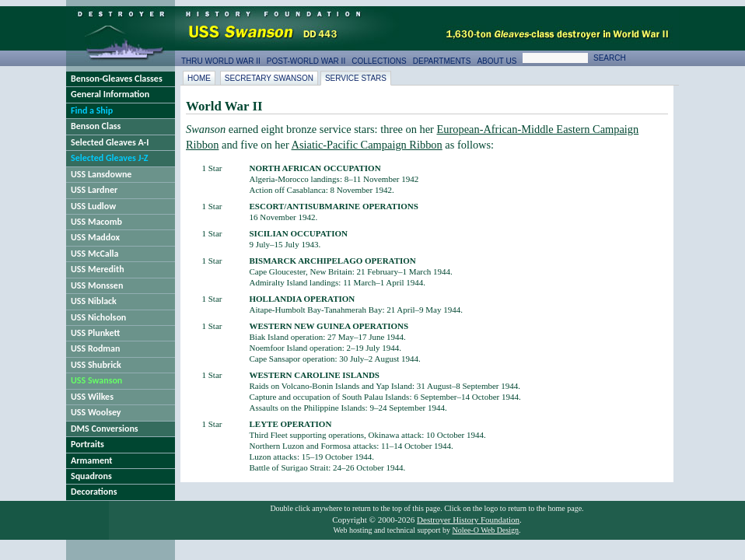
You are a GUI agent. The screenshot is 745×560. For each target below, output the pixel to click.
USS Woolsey (96, 412)
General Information (110, 94)
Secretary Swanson (269, 78)
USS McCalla (95, 254)
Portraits (87, 444)
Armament (92, 460)
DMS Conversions (105, 429)
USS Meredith (98, 269)
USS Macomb (96, 222)
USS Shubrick (96, 365)
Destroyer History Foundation (468, 520)
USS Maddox (95, 237)
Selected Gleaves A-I (110, 142)
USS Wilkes (92, 397)
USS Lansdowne (101, 174)
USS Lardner (94, 190)
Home (199, 78)
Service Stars (356, 78)
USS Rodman (95, 348)
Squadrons (91, 476)
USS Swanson (96, 380)
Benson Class (96, 126)
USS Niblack (94, 301)
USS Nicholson (98, 317)
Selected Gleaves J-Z (110, 158)
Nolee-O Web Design (485, 530)
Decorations (94, 492)
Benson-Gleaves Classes (117, 79)
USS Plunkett (95, 333)
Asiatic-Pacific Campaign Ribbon (367, 145)
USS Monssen (97, 285)
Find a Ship (92, 110)
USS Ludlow (93, 206)
